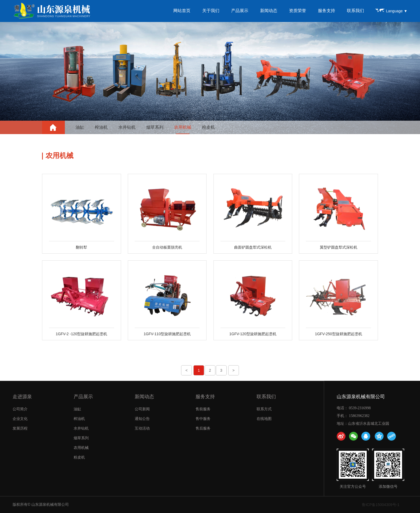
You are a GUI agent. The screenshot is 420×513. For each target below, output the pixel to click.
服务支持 (327, 11)
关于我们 (211, 11)
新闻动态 (269, 11)
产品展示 (240, 11)
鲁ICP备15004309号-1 (381, 505)
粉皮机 (208, 127)
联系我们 (355, 11)
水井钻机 (127, 127)
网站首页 (182, 11)
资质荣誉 (298, 11)
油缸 (80, 127)
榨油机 (101, 127)
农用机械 (183, 127)
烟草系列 (155, 127)
